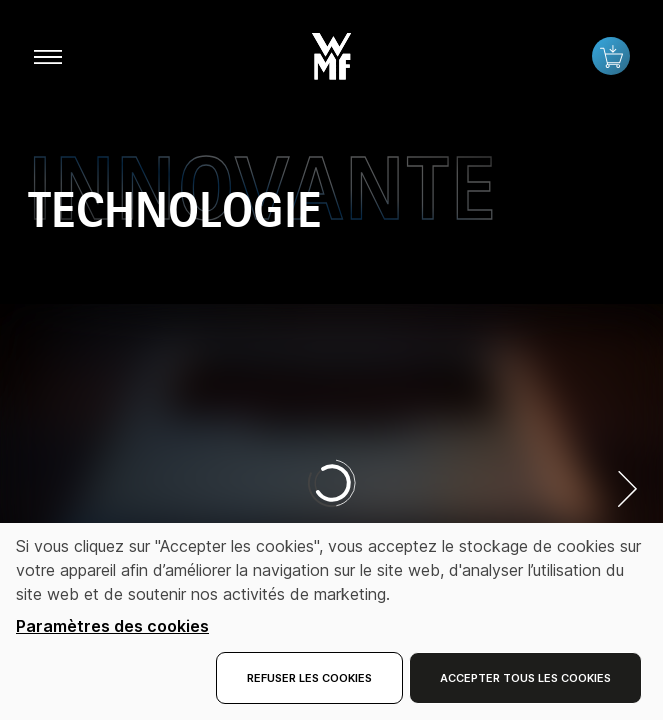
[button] (331, 51)
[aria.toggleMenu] (48, 56)
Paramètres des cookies (112, 626)
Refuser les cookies (309, 678)
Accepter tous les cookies (525, 678)
